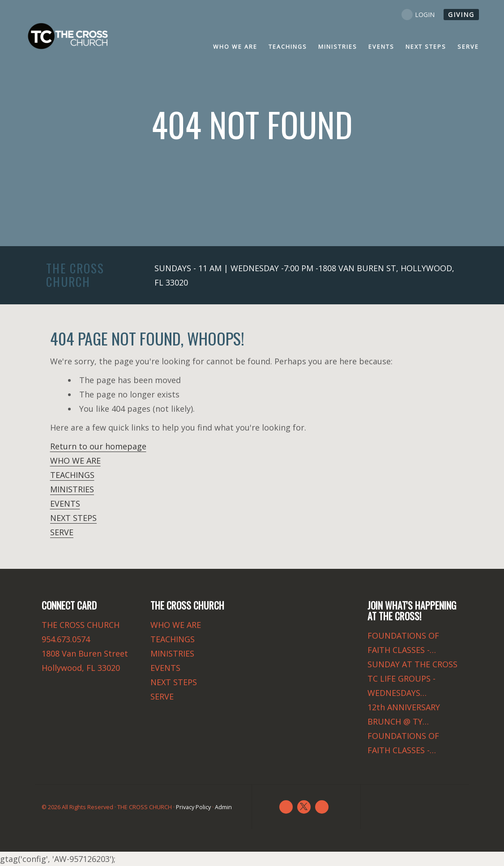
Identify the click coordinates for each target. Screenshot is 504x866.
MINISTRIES (72, 489)
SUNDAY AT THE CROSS (412, 664)
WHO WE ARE (75, 461)
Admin (223, 807)
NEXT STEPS (73, 518)
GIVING (461, 15)
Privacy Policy (193, 807)
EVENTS (65, 503)
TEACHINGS (72, 475)
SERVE (62, 532)
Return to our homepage (98, 446)
